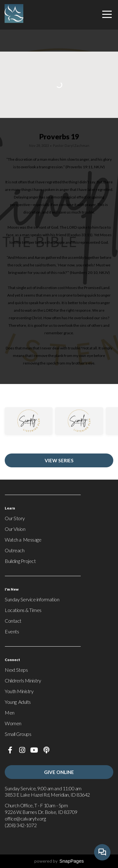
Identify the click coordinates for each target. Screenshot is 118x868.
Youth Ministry (19, 691)
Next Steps (16, 670)
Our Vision (15, 529)
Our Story (15, 518)
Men (10, 712)
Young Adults (18, 702)
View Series (59, 460)
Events (12, 631)
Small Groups (18, 734)
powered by (59, 861)
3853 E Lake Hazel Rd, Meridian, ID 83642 (47, 795)
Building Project (20, 561)
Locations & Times (23, 610)
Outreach (14, 550)
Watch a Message (23, 540)
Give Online (59, 772)
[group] (29, 426)
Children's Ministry (23, 680)
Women (13, 723)
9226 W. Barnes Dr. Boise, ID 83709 (41, 812)
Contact (13, 621)
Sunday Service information (32, 599)
